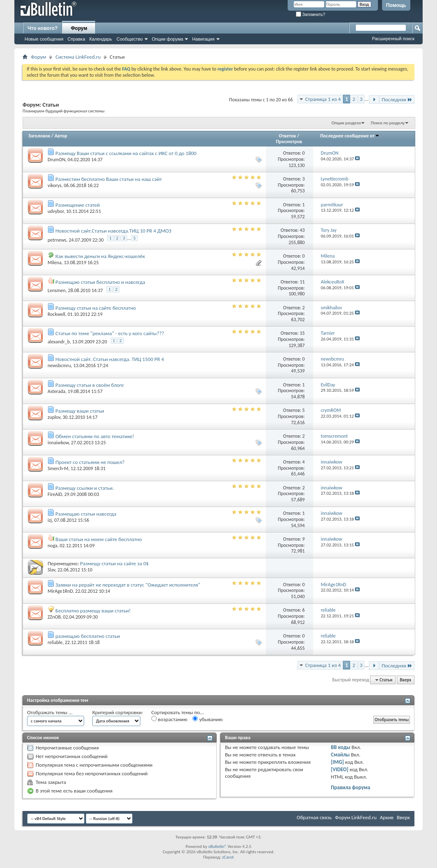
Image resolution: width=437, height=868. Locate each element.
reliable (55, 642)
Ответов (288, 136)
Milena (55, 263)
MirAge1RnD (60, 591)
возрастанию (169, 719)
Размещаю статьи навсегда (86, 514)
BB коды (341, 747)
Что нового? (42, 28)
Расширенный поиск (393, 39)
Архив (387, 817)
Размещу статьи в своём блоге (90, 385)
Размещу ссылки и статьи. (85, 488)
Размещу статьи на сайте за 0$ (114, 563)
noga (53, 546)
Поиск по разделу (388, 123)
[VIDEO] (340, 769)
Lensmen (57, 290)
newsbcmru (59, 365)
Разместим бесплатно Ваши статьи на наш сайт (109, 179)
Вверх (405, 680)
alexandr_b (59, 342)
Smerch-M (58, 468)
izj (50, 520)
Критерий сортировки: (118, 712)
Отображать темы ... (50, 712)
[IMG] (337, 762)
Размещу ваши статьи (80, 411)
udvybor (56, 211)
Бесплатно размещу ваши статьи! (93, 611)
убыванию (207, 719)
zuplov (54, 417)
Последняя (397, 99)
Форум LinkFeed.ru (356, 817)
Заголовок (39, 136)
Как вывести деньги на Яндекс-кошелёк (100, 256)
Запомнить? (311, 15)
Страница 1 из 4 (323, 99)
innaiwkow (58, 443)
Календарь (101, 39)
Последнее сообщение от (350, 136)
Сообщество (130, 39)
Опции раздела (346, 123)
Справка (76, 39)
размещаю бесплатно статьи (88, 636)
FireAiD (55, 494)
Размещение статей (78, 205)
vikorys (55, 185)
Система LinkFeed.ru (78, 57)
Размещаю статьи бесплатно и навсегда (100, 282)
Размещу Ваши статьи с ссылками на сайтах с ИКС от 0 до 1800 (126, 153)
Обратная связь (314, 817)
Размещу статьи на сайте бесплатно (96, 308)
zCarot (228, 857)
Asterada (56, 391)
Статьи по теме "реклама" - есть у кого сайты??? (110, 333)
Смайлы (340, 755)
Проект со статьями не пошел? (90, 462)
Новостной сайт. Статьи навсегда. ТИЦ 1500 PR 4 (110, 359)
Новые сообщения (44, 39)
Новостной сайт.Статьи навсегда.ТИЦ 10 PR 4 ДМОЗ (113, 231)
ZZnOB (54, 617)
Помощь (396, 5)
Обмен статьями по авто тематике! (95, 436)
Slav (51, 570)
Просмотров (289, 142)
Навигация (203, 39)
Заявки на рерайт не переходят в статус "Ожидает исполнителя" (128, 585)
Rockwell (56, 314)
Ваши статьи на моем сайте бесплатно (99, 539)
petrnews (57, 240)
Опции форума (167, 39)
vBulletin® (217, 846)
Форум (79, 28)
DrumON (56, 160)
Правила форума (350, 787)
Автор (61, 136)
